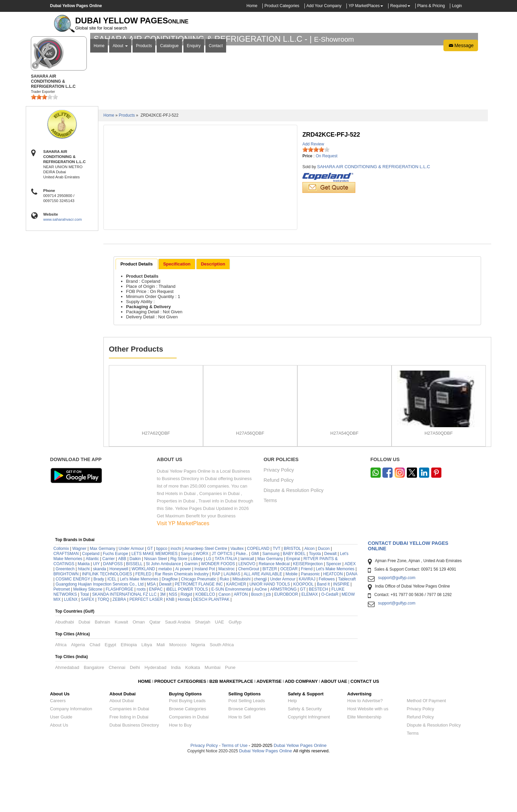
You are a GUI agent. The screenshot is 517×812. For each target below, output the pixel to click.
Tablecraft (347, 634)
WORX (202, 609)
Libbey (196, 614)
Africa (61, 700)
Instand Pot (205, 624)
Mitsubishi (242, 634)
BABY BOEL (294, 609)
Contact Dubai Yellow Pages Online (408, 601)
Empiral (293, 614)
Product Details (136, 319)
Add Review (313, 199)
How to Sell (240, 772)
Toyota (315, 609)
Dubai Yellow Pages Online (300, 800)
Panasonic (310, 629)
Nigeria (198, 700)
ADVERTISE (269, 736)
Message (461, 140)
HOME (145, 736)
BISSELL (134, 619)
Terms (270, 556)
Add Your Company (324, 6)
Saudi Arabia (178, 677)
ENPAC (156, 644)
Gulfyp (235, 677)
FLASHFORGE (120, 644)
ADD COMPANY (301, 736)
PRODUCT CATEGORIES (180, 736)
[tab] (136, 319)
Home (252, 6)
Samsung (271, 609)
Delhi (135, 722)
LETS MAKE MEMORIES (155, 609)
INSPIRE (341, 639)
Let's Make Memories (335, 624)
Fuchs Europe (115, 609)
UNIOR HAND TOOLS (270, 639)
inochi (176, 603)
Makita (84, 619)
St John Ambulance (163, 619)
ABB (122, 614)
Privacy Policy (279, 525)
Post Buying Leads (187, 756)
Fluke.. (242, 609)
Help (292, 756)
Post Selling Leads (247, 756)
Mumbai (212, 722)
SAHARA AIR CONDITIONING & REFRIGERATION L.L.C (373, 222)
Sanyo (186, 609)
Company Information (71, 764)
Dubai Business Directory (134, 780)
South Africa (222, 700)
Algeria (78, 700)
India (176, 722)
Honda (184, 654)
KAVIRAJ (307, 634)
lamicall (247, 614)
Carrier (109, 614)
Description (213, 319)
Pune (230, 722)
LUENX (71, 654)
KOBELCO (206, 649)
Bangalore (94, 722)
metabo (165, 624)
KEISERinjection (308, 619)
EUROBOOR (286, 649)
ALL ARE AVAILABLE (264, 629)
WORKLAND (143, 624)
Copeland (91, 609)
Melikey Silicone (88, 644)
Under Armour (131, 603)
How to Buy (180, 780)
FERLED (144, 629)
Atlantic (92, 614)
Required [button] (399, 6)
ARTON (241, 649)
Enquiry (194, 140)
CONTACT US (365, 736)
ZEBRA (119, 654)
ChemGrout (248, 624)
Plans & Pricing (431, 6)
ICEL (112, 634)
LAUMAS (232, 629)
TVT (276, 603)
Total (85, 649)
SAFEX (87, 654)
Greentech (65, 624)
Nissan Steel (155, 614)
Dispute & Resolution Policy (294, 545)
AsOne (261, 644)
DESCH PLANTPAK (211, 654)
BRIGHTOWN (66, 629)
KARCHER (236, 639)
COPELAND (258, 603)
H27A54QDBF (344, 488)
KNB (170, 654)
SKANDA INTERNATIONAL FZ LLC (124, 649)
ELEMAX (310, 649)
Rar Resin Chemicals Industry (182, 629)
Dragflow (170, 634)
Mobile (292, 629)
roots (141, 644)
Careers (58, 756)
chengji (260, 634)
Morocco (178, 700)
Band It (323, 639)
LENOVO (247, 619)
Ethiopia (129, 700)
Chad (95, 700)
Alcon (310, 603)
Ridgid (186, 649)
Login (457, 6)
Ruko (224, 634)
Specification (177, 319)
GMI (255, 609)
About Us (59, 780)
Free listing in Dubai (129, 772)
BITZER (270, 624)
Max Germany (103, 603)
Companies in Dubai (129, 764)
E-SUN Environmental (231, 644)
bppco (162, 603)
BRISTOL (292, 603)
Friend (307, 624)
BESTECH (319, 644)
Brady (99, 634)
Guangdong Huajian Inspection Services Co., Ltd (100, 639)
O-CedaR (330, 649)
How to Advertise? (365, 756)
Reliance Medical (274, 619)
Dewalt (330, 609)
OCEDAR (289, 624)
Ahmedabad (67, 722)
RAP (216, 629)
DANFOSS (113, 619)
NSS (173, 649)
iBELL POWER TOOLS (187, 644)
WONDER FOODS (218, 619)
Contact (216, 140)
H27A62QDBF (156, 488)
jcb (268, 649)
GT (150, 603)
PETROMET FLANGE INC (199, 639)
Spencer (334, 619)
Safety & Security (305, 764)
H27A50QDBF (439, 488)
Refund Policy (279, 535)
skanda (100, 624)
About (120, 140)
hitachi (84, 624)
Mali (161, 700)
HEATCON (333, 629)
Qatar (155, 677)
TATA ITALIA (226, 614)
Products (144, 140)
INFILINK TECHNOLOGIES (107, 629)
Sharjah (203, 677)
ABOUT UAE (334, 736)
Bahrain (102, 677)
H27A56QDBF (250, 488)
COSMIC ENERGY (73, 634)
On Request (326, 211)
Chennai (117, 722)
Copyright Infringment (309, 772)
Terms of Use (235, 800)
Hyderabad (155, 722)
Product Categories (282, 6)
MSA (151, 639)
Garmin (191, 619)
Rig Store (179, 614)
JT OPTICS (222, 609)
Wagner (79, 603)
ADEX (350, 619)
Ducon (324, 603)
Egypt (111, 700)
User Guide (61, 772)
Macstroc (227, 624)
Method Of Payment (426, 756)
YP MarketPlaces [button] (364, 6)
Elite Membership (364, 772)
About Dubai (122, 756)
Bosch (257, 649)
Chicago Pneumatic (199, 634)
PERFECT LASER (146, 654)
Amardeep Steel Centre (206, 603)
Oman (139, 677)
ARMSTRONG (283, 644)
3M (163, 649)
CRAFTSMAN (66, 609)
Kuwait (121, 677)
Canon (224, 649)
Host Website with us (368, 764)
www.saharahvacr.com (63, 274)
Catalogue (169, 140)
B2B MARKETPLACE (232, 736)
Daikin (135, 614)
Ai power (183, 624)
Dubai (84, 677)
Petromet (62, 644)
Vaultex (237, 603)
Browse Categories (187, 764)
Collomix (61, 603)
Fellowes (327, 634)
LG (208, 614)
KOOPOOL (303, 639)
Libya (147, 700)
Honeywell (119, 624)
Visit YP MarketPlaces (183, 578)
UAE (220, 677)
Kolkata (193, 722)
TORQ (103, 654)
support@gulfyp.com (397, 633)
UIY (96, 619)
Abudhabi (65, 677)
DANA (352, 629)
